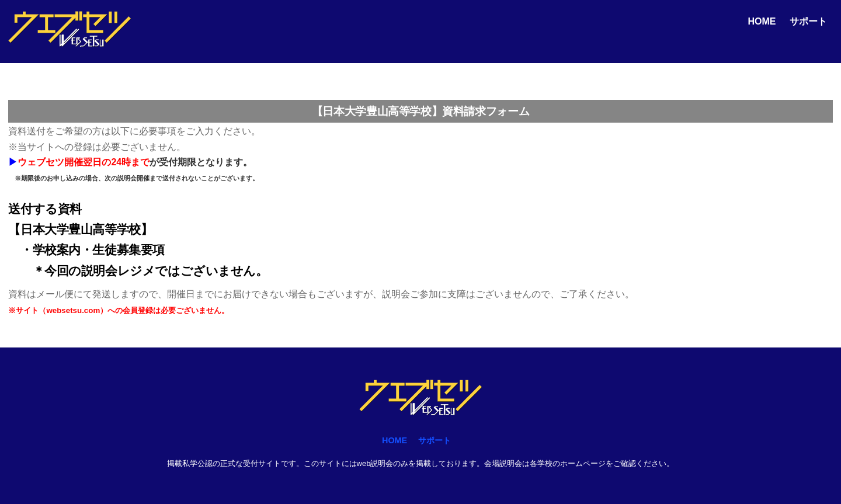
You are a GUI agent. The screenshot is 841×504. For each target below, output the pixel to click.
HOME (762, 21)
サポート (808, 21)
